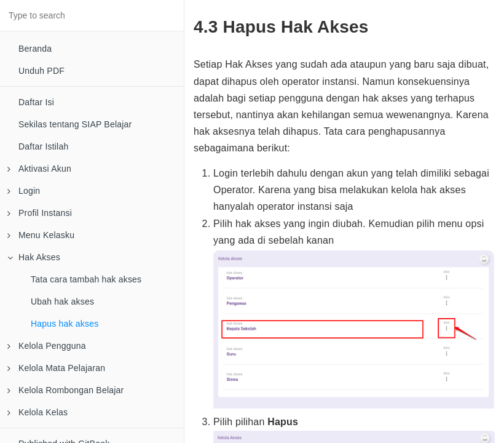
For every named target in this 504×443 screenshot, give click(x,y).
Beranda (35, 49)
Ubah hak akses (62, 301)
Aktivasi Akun (39, 169)
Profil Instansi (40, 213)
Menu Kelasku (41, 235)
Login (24, 191)
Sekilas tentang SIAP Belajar (75, 124)
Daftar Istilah (43, 146)
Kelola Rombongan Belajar (65, 390)
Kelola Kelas (37, 412)
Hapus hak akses (65, 324)
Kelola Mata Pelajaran (56, 368)
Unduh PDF (41, 71)
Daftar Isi (36, 102)
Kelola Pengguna (47, 346)
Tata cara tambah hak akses (86, 279)
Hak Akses (34, 257)
